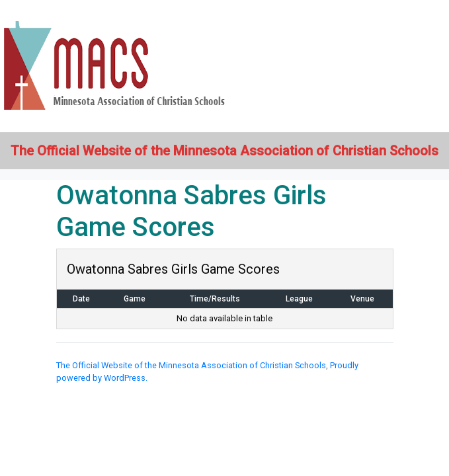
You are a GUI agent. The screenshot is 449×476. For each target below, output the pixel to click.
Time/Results (215, 299)
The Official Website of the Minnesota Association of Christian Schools (191, 365)
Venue (362, 299)
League (299, 299)
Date (81, 299)
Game (135, 299)
